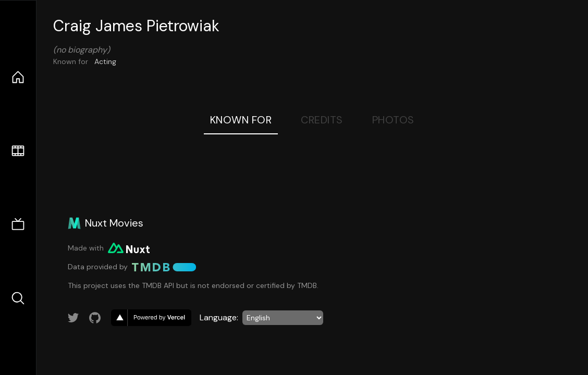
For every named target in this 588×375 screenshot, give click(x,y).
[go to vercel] (151, 318)
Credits (322, 120)
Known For (241, 120)
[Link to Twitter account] (73, 318)
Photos (393, 120)
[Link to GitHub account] (95, 318)
